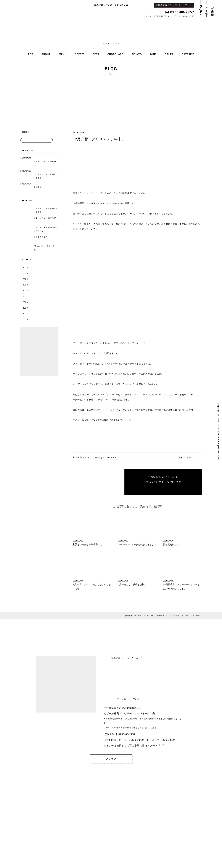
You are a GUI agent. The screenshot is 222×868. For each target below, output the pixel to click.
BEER (96, 54)
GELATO (137, 54)
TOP (30, 54)
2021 (25, 296)
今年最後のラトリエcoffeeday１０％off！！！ (97, 458)
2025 (25, 273)
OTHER (169, 54)
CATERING (188, 54)
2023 (25, 285)
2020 (25, 302)
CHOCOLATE (115, 54)
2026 (25, 268)
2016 (25, 319)
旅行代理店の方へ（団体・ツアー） (175, 5)
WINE (153, 54)
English (201, 10)
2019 (25, 308)
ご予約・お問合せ (212, 10)
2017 (25, 314)
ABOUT (46, 54)
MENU (63, 54)
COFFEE (80, 54)
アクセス (207, 11)
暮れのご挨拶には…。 (188, 458)
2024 (25, 279)
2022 (25, 291)
